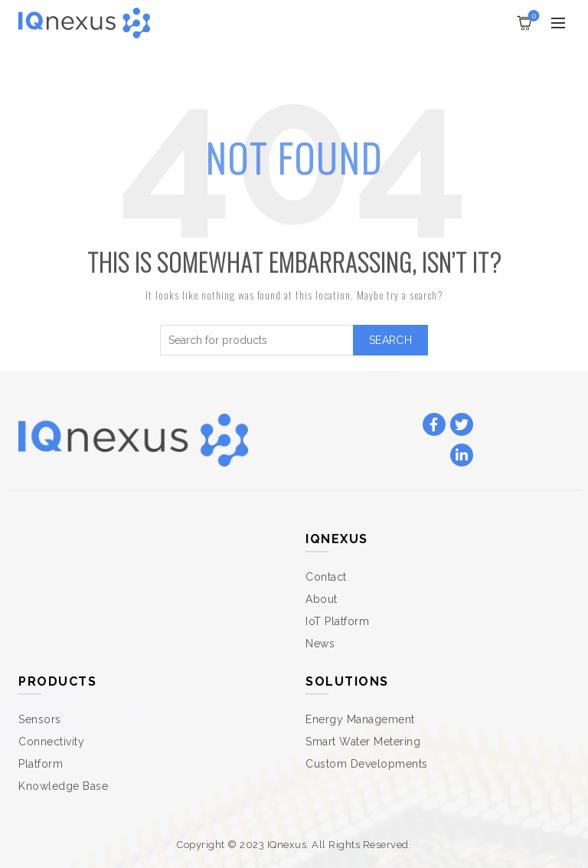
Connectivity (51, 742)
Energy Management (360, 719)
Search (390, 340)
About (322, 599)
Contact (326, 577)
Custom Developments (367, 764)
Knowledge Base (63, 786)
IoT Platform (337, 621)
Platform (41, 764)
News (320, 644)
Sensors (40, 719)
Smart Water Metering (363, 742)
